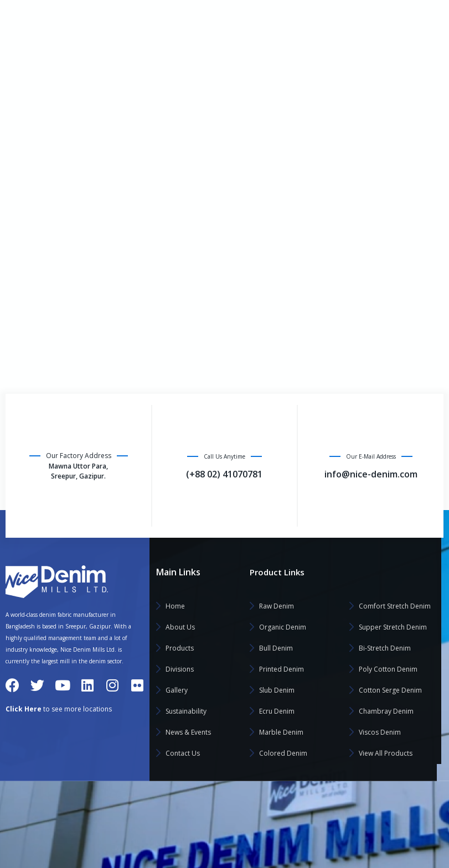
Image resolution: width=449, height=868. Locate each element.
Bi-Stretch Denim (385, 648)
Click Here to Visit (215, 19)
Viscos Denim (380, 732)
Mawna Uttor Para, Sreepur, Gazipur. (78, 472)
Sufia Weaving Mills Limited (345, 850)
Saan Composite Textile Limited (352, 829)
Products (30, 119)
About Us (30, 93)
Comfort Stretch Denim (395, 606)
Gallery (27, 173)
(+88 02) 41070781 (224, 475)
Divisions (29, 146)
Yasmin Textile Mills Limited (207, 850)
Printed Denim (282, 669)
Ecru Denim (277, 711)
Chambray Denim (386, 711)
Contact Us (33, 252)
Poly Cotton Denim (388, 669)
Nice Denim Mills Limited (203, 808)
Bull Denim (276, 648)
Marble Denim (281, 732)
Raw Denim (277, 606)
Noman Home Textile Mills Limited (218, 829)
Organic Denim (283, 627)
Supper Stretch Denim (393, 627)
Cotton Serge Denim (390, 690)
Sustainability (38, 199)
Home (24, 66)
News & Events (56, 226)
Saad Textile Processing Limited (352, 808)
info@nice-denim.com (403, 19)
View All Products (386, 753)
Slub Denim (277, 690)
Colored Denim (283, 753)
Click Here (24, 709)
